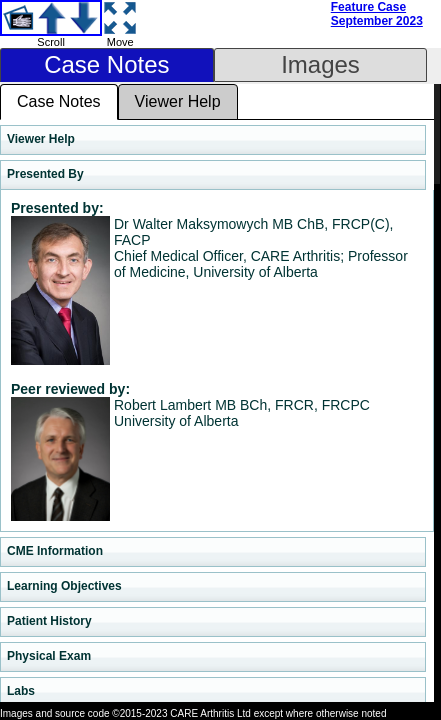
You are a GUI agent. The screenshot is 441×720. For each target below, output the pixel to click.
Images (320, 64)
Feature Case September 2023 (377, 14)
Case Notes (106, 64)
